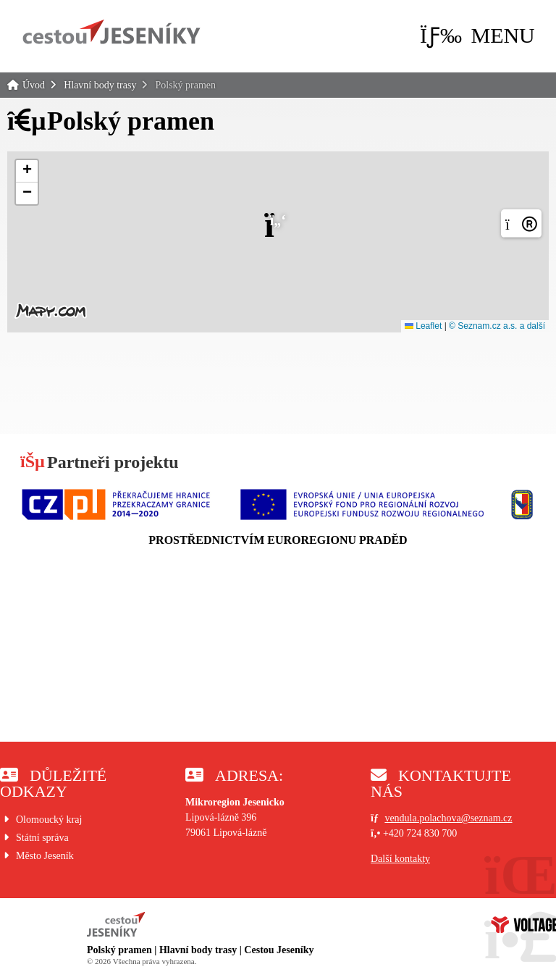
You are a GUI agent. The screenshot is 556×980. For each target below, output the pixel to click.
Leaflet (423, 326)
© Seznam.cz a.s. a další (497, 326)
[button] (477, 35)
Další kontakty (400, 859)
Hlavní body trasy (100, 85)
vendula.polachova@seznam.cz (448, 818)
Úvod (111, 32)
